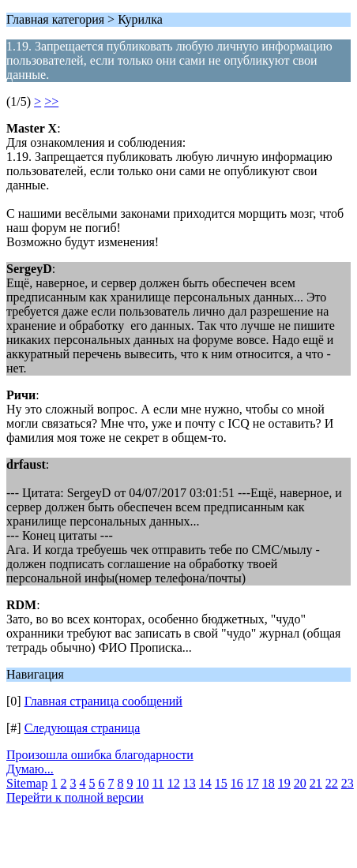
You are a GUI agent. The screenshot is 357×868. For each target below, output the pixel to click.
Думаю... (30, 769)
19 (284, 783)
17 (253, 783)
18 (269, 783)
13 (190, 783)
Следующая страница (83, 728)
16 (237, 783)
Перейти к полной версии (75, 797)
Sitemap (27, 783)
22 (332, 783)
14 (205, 783)
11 (158, 783)
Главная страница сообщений (103, 701)
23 (348, 783)
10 (142, 783)
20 (300, 783)
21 (316, 783)
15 (221, 783)
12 (174, 783)
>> (51, 101)
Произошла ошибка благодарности (100, 755)
